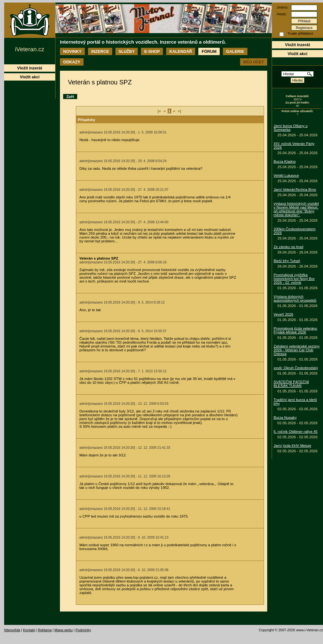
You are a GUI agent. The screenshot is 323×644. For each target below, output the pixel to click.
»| (179, 111)
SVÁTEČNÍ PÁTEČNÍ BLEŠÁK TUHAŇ (291, 384)
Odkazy (72, 62)
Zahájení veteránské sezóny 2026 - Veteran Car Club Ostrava (297, 350)
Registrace (304, 28)
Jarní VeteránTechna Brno (295, 190)
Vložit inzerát (297, 45)
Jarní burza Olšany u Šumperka (291, 128)
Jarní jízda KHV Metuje (292, 446)
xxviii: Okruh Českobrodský (296, 368)
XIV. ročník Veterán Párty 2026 (294, 146)
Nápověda (12, 630)
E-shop (152, 51)
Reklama (44, 630)
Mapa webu (64, 630)
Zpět (70, 97)
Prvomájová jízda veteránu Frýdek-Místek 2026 (295, 330)
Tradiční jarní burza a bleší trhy (295, 402)
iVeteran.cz (29, 49)
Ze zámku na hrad (288, 247)
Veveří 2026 (283, 314)
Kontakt (29, 630)
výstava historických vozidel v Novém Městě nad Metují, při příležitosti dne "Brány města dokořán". (296, 209)
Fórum (209, 51)
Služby (127, 51)
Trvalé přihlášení (300, 33)
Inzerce (100, 51)
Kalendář (181, 51)
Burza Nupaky (285, 418)
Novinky (72, 51)
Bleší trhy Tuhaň (287, 261)
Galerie (235, 51)
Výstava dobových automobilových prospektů (295, 298)
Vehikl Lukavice (286, 175)
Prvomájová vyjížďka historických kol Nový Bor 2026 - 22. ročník (294, 279)
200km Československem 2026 (295, 231)
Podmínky (83, 630)
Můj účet (254, 62)
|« (159, 111)
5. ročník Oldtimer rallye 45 (296, 432)
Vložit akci (297, 54)
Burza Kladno (285, 161)
